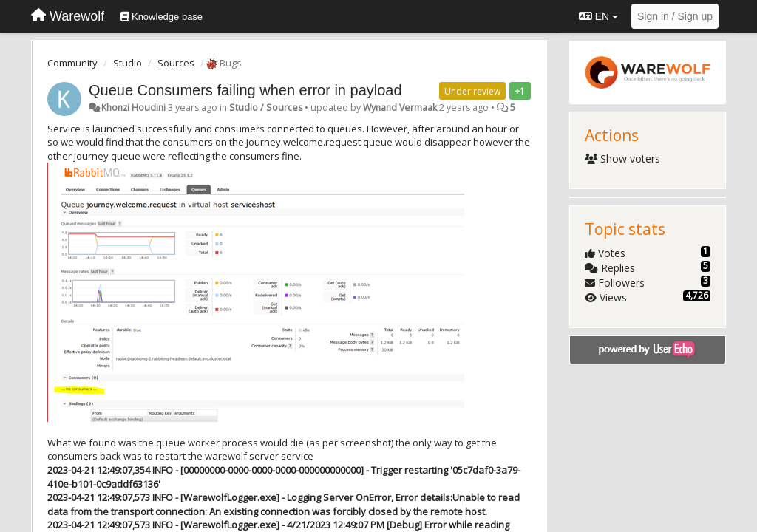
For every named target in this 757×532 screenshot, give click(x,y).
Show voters (623, 158)
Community (72, 63)
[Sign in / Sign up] (675, 16)
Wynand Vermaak (400, 108)
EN (598, 16)
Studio (128, 63)
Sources (176, 63)
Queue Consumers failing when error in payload (245, 90)
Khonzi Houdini (133, 108)
